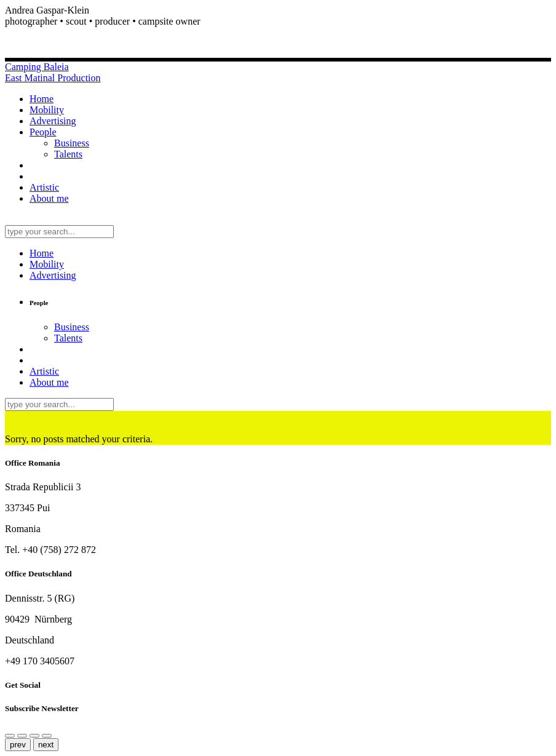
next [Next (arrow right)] (46, 745)
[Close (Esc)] (22, 736)
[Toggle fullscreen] (47, 736)
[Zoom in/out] (34, 736)
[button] (278, 22)
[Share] (10, 736)
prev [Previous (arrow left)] (18, 745)
